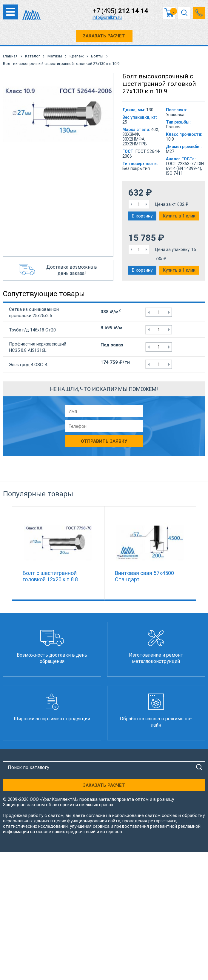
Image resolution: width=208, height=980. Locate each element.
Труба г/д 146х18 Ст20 (32, 330)
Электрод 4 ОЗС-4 (28, 365)
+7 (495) (120, 11)
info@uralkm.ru (107, 17)
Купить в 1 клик (179, 216)
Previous (9, 552)
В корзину (142, 216)
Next (199, 552)
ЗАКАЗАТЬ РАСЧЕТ (104, 36)
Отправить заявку (104, 441)
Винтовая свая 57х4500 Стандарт (144, 576)
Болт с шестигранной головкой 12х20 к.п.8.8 (50, 576)
